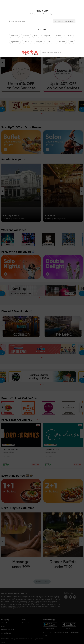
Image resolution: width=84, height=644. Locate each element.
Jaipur (36, 36)
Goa (72, 42)
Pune (50, 42)
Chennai (27, 42)
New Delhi (14, 36)
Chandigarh (39, 42)
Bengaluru (47, 36)
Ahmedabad (61, 42)
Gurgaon (26, 36)
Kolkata (69, 36)
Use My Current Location (65, 21)
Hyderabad (15, 42)
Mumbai (58, 36)
